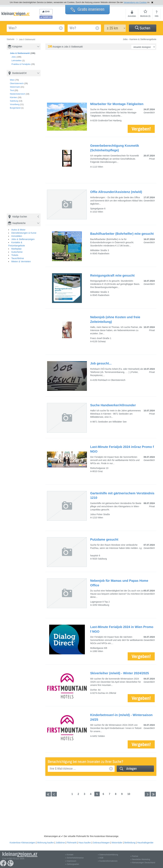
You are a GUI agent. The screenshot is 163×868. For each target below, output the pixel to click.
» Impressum (71, 861)
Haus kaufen (85, 843)
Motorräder (117, 843)
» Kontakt (69, 855)
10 (129, 794)
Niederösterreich (17, 94)
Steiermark (15, 87)
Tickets (15, 255)
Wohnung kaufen (46, 843)
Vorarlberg (15, 104)
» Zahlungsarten (72, 864)
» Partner (134, 856)
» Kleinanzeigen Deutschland (143, 863)
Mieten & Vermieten (21, 261)
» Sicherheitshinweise (74, 858)
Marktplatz (16, 249)
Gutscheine (17, 252)
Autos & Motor (18, 230)
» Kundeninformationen (108, 861)
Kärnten (14, 97)
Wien (12, 80)
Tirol (12, 90)
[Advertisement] (31, 163)
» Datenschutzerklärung (108, 855)
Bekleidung (130, 843)
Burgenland (15, 108)
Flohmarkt (72, 843)
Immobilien (17, 236)
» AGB (101, 858)
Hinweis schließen (152, 2)
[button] (143, 28)
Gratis (87, 9)
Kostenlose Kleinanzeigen (23, 843)
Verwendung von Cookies (135, 2)
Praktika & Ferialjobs (21, 64)
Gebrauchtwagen (101, 843)
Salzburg (14, 101)
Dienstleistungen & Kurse (24, 233)
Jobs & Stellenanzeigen (23, 239)
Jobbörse (60, 843)
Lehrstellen (17, 60)
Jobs (14, 57)
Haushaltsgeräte (145, 843)
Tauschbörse (18, 258)
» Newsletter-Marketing (140, 859)
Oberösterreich (17, 83)
